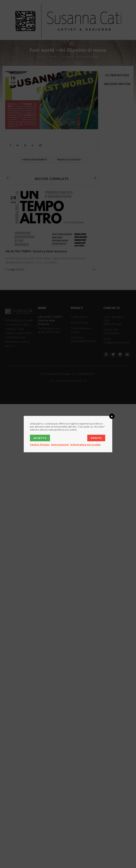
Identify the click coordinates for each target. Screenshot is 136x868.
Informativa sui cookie (86, 444)
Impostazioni (60, 444)
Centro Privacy (40, 444)
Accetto (40, 438)
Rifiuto (96, 438)
